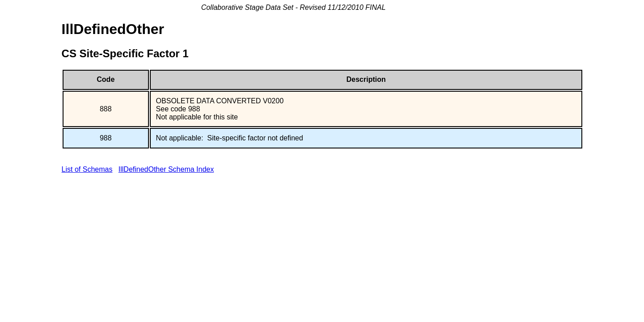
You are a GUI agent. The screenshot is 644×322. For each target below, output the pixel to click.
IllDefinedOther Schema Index (166, 169)
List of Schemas (87, 169)
